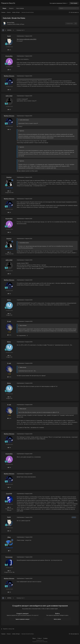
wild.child (9, 96)
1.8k (9, 90)
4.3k (9, 50)
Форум (4, 9)
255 (9, 314)
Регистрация (74, 3)
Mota (9, 300)
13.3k (9, 335)
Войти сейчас (57, 619)
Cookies (45, 638)
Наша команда (20, 8)
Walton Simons (9, 76)
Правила (11, 8)
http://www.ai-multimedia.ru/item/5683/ (27, 39)
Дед (9, 537)
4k (9, 551)
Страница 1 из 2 (21, 30)
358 (9, 70)
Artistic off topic (20, 24)
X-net (9, 321)
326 (9, 110)
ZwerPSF (9, 494)
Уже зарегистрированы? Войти (59, 3)
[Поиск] (63, 8)
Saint (13, 23)
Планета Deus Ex (8, 3)
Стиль (40, 638)
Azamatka (9, 56)
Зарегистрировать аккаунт (23, 619)
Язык (34, 638)
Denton (9, 177)
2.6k (9, 507)
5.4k (9, 191)
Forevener (9, 557)
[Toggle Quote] (19, 120)
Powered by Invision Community (40, 642)
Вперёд (9, 30)
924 (9, 571)
